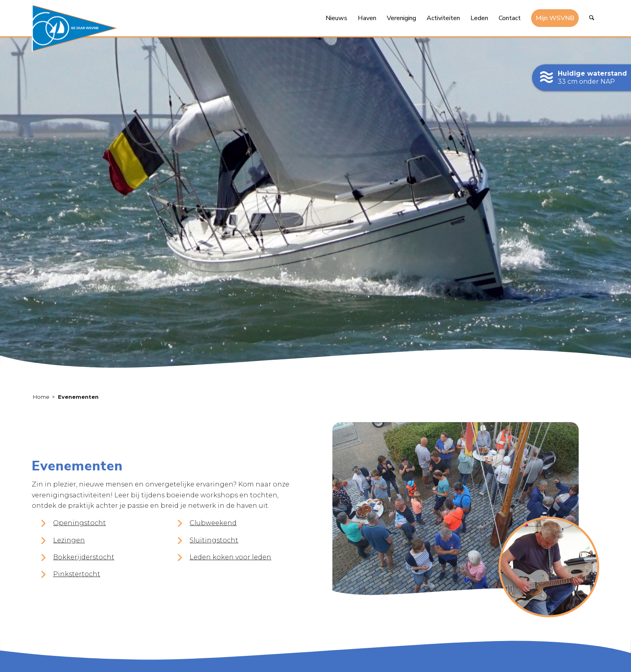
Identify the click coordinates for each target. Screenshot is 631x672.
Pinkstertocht (77, 574)
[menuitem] (336, 18)
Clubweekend (213, 523)
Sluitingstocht (214, 540)
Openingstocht (79, 523)
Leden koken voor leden (230, 557)
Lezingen (69, 540)
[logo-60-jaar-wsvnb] (74, 28)
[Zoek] (592, 18)
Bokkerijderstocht (84, 557)
